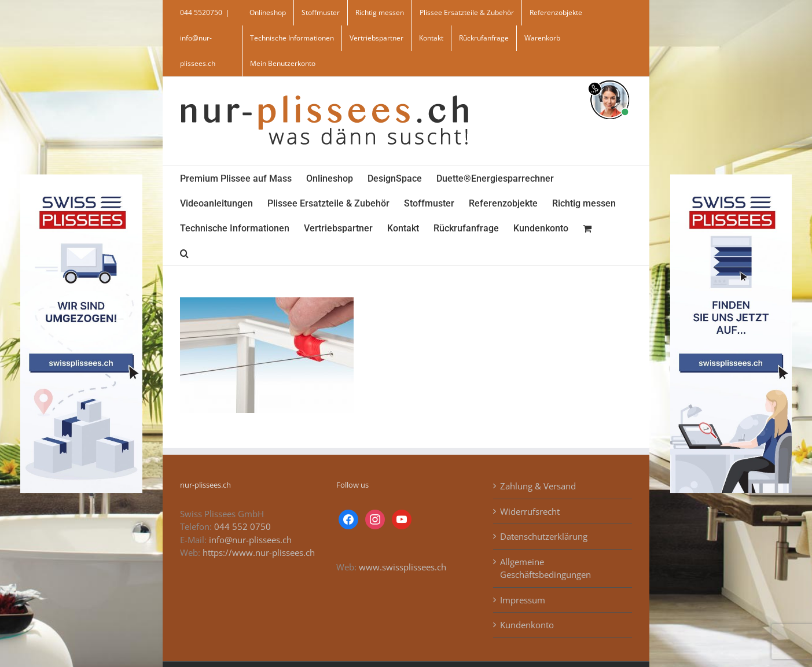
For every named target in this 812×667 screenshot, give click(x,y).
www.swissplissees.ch (403, 567)
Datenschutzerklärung (544, 536)
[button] (184, 253)
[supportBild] (610, 78)
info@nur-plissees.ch (250, 540)
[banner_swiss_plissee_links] (81, 178)
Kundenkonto (527, 625)
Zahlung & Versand (538, 486)
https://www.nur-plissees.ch (259, 552)
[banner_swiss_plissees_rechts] (731, 178)
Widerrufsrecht (530, 511)
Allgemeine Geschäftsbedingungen (545, 568)
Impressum (523, 600)
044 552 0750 (243, 526)
